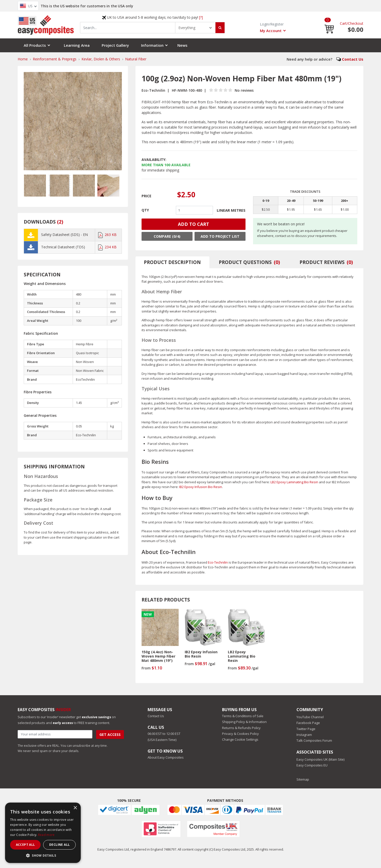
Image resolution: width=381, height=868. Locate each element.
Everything (187, 28)
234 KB (107, 247)
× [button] (75, 808)
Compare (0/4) (167, 236)
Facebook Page (308, 723)
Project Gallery (115, 45)
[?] (201, 17)
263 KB (107, 235)
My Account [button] (271, 31)
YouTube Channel (310, 717)
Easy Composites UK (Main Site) (320, 759)
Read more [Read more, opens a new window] (46, 835)
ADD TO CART (194, 224)
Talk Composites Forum (314, 740)
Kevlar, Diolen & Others (101, 59)
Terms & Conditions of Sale (243, 716)
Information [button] (152, 45)
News (182, 45)
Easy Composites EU (312, 765)
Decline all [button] (59, 845)
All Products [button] (35, 45)
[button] (329, 25)
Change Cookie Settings (240, 739)
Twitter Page (306, 729)
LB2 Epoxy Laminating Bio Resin (294, 482)
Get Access (110, 734)
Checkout (356, 23)
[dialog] (43, 833)
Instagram (304, 735)
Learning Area (77, 45)
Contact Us (353, 59)
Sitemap (303, 779)
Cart (343, 23)
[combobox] (128, 28)
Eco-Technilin (218, 562)
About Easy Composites (166, 757)
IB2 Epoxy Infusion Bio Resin (201, 487)
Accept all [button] (25, 845)
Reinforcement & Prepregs (55, 59)
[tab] (173, 262)
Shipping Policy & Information (244, 722)
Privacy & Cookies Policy (240, 734)
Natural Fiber (136, 59)
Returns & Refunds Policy (241, 728)
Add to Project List (220, 236)
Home (23, 59)
